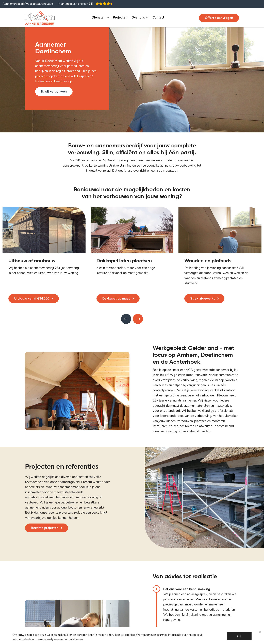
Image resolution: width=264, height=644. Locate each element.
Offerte (219, 18)
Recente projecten (45, 528)
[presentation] (126, 319)
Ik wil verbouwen (54, 92)
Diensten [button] (99, 18)
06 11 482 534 (184, 18)
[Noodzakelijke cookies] (260, 632)
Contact (158, 18)
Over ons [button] (138, 18)
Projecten (120, 18)
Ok (239, 636)
